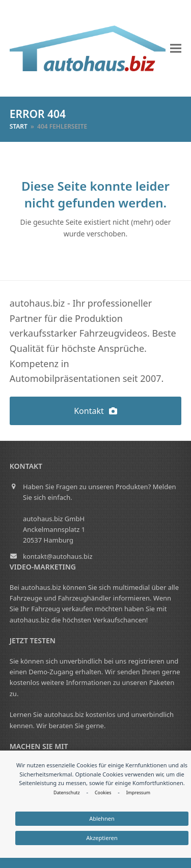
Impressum (138, 793)
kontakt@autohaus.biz (58, 556)
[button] (176, 49)
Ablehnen (102, 818)
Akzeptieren (102, 838)
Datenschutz (67, 793)
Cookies (103, 793)
